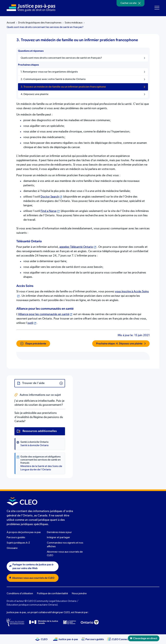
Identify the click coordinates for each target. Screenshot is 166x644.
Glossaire (12, 548)
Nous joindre (79, 594)
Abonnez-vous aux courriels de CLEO (32, 578)
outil (30, 323)
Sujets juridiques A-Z (18, 543)
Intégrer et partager (58, 538)
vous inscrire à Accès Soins (132, 292)
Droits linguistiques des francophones (40, 23)
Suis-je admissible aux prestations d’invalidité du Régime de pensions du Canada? (39, 417)
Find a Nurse (49, 211)
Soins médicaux (74, 23)
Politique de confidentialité (52, 594)
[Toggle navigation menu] (157, 8)
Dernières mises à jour (59, 532)
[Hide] (139, 3)
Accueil (11, 23)
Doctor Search (50, 197)
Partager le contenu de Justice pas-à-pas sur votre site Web (32, 566)
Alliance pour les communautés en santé (44, 314)
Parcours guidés (16, 538)
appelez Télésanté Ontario (76, 247)
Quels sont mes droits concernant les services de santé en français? (45, 27)
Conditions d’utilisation (20, 594)
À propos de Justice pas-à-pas (24, 532)
